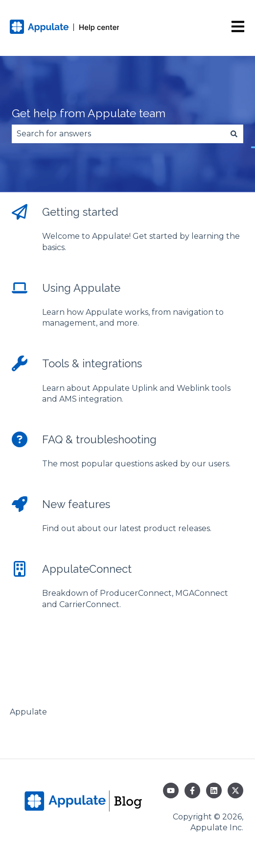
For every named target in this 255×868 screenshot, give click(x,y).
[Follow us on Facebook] (192, 791)
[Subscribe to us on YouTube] (171, 791)
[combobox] (118, 134)
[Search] (234, 134)
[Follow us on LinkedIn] (214, 791)
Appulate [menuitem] (28, 712)
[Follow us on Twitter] (235, 791)
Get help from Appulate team (89, 113)
